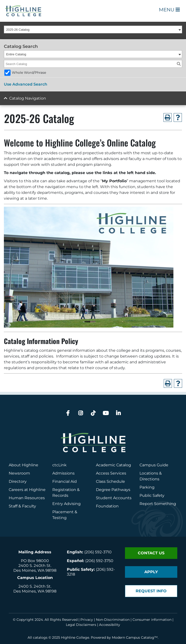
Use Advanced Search (26, 84)
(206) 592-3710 (98, 552)
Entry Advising (66, 504)
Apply (151, 572)
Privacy (87, 620)
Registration (64, 490)
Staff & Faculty (22, 506)
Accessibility (110, 625)
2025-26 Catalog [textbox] (18, 30)
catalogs (40, 637)
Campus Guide (154, 465)
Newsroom (19, 473)
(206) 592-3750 (99, 561)
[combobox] (93, 29)
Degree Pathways (113, 490)
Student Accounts (114, 498)
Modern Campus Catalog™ (135, 637)
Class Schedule (110, 481)
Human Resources (27, 498)
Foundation (107, 506)
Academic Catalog (113, 465)
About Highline (23, 465)
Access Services (111, 473)
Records (60, 495)
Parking (147, 487)
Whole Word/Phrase (29, 73)
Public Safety (152, 495)
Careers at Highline (27, 490)
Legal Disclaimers (81, 625)
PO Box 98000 (35, 561)
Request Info (151, 591)
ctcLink (59, 465)
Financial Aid (65, 481)
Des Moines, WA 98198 (35, 570)
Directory (18, 481)
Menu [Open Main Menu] (169, 10)
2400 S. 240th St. (35, 566)
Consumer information (152, 620)
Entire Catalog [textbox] (16, 54)
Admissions (64, 473)
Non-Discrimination (113, 620)
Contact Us (151, 553)
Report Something (158, 504)
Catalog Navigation (28, 98)
